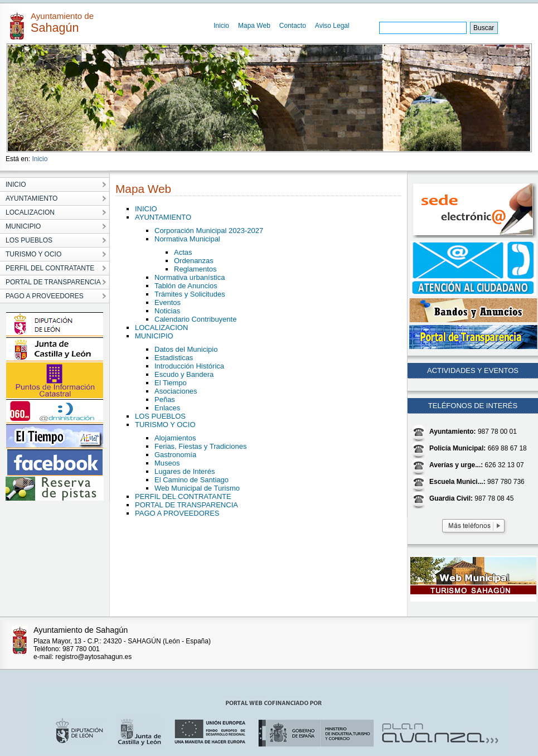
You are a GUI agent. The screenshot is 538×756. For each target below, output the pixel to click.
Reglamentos (195, 269)
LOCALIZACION (161, 328)
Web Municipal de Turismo (197, 488)
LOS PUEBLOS (160, 416)
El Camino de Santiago (192, 480)
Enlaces (167, 408)
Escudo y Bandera (184, 374)
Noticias (167, 311)
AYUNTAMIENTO (163, 217)
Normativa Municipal (187, 239)
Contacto (293, 26)
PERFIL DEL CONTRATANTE (183, 496)
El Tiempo (171, 383)
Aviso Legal (332, 26)
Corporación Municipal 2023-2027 (209, 231)
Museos (167, 463)
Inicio (221, 26)
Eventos (168, 302)
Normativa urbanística (190, 277)
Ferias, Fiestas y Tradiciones (200, 446)
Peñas (165, 399)
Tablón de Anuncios (186, 286)
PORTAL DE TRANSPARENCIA (186, 505)
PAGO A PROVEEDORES (177, 513)
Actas (183, 252)
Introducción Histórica (189, 366)
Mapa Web (254, 26)
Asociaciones (176, 391)
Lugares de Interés (185, 471)
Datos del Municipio (186, 349)
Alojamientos (175, 438)
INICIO (146, 209)
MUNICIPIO (154, 336)
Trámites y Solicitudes (190, 294)
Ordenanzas (194, 261)
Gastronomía (175, 455)
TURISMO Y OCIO (165, 425)
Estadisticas (174, 358)
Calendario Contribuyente (195, 319)
